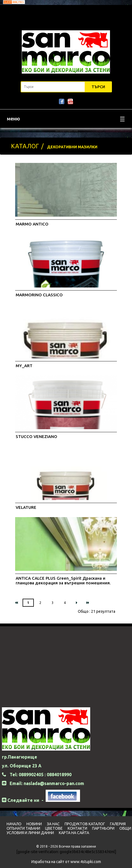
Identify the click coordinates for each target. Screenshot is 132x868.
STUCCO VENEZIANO (36, 436)
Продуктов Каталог (85, 824)
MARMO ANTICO (32, 224)
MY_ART (24, 366)
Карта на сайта (74, 833)
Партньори (103, 828)
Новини (34, 824)
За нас (53, 824)
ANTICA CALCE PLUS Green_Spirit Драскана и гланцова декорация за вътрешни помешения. (63, 581)
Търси (98, 87)
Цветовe (54, 828)
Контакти (77, 828)
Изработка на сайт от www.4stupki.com (66, 862)
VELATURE (26, 507)
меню (66, 119)
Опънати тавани (23, 828)
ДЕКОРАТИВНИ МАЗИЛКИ (72, 147)
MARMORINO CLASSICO (39, 295)
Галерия (118, 824)
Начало (14, 824)
